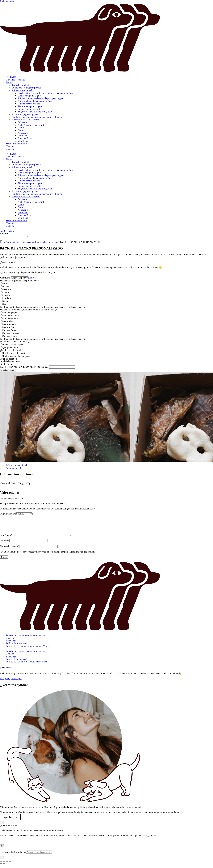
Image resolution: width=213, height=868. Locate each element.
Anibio (21, 128)
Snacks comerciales (49, 242)
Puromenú (23, 136)
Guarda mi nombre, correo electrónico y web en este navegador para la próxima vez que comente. (50, 555)
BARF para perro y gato (29, 96)
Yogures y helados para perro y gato (35, 112)
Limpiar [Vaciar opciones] (32, 278)
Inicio (3, 242)
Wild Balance (24, 141)
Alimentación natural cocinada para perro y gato (41, 98)
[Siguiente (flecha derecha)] (4, 867)
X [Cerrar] (2, 826)
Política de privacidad (16, 647)
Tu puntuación (8, 514)
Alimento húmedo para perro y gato (35, 101)
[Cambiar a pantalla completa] (4, 865)
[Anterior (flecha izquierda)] (1, 867)
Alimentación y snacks (23, 90)
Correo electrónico (10, 550)
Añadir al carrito (8, 370)
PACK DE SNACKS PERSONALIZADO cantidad (24, 367)
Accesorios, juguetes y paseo (26, 114)
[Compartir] (7, 865)
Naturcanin (23, 133)
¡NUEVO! (11, 77)
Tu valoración (7, 539)
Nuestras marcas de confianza (26, 120)
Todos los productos (21, 85)
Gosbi (21, 130)
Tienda (9, 82)
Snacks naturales (30, 242)
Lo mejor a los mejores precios (26, 88)
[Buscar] (1, 240)
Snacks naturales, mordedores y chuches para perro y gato (45, 93)
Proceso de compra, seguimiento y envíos (26, 639)
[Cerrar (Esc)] (10, 865)
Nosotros (10, 146)
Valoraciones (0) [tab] (14, 468)
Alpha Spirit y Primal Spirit (31, 125)
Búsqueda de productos (15, 855)
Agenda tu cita (10, 821)
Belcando (22, 122)
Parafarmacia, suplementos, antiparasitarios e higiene (37, 117)
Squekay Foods (25, 138)
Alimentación (14, 242)
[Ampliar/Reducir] (1, 865)
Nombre (5, 544)
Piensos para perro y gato (30, 106)
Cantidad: (5, 278)
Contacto (10, 149)
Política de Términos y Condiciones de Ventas (28, 650)
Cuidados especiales (15, 80)
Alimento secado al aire (29, 104)
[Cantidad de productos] (62, 367)
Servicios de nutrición (16, 144)
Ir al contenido (7, 1)
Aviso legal (11, 644)
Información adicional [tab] (16, 465)
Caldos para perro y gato (29, 109)
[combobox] (13, 237)
